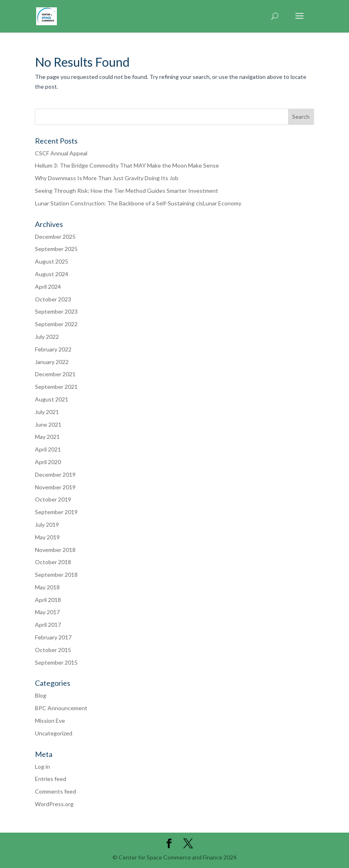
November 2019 (55, 487)
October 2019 (53, 499)
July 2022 (47, 337)
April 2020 (48, 462)
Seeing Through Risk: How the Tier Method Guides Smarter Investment (127, 191)
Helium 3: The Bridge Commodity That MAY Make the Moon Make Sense (127, 165)
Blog (41, 695)
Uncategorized (54, 733)
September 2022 (56, 324)
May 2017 (47, 612)
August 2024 (52, 274)
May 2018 (47, 587)
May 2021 (47, 437)
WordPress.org (54, 804)
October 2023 (53, 299)
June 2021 (48, 424)
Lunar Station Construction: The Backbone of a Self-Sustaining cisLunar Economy (138, 203)
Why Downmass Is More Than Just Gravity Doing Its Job (107, 178)
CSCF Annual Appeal (61, 153)
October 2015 (53, 650)
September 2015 (56, 662)
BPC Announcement (61, 708)
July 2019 (47, 525)
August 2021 (52, 399)
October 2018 (53, 562)
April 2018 (48, 600)
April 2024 (48, 287)
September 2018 (56, 575)
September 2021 (56, 387)
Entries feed (51, 779)
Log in (42, 767)
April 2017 (48, 625)
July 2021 (47, 412)
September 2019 (56, 512)
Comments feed (55, 791)
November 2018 (55, 550)
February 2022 (53, 349)
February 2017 (53, 637)
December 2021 (55, 374)
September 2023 (56, 311)
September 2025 (56, 249)
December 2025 (55, 237)
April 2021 (48, 449)
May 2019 (47, 537)
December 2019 (55, 474)
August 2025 (52, 261)
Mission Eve (50, 721)
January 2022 (52, 362)
